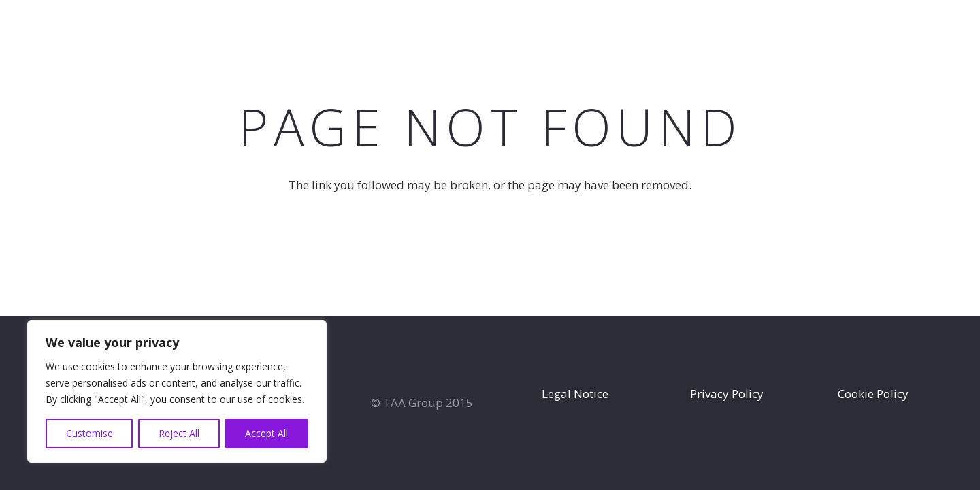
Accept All (266, 433)
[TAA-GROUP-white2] (67, 29)
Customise (89, 433)
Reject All (179, 433)
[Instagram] (960, 29)
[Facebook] (937, 28)
